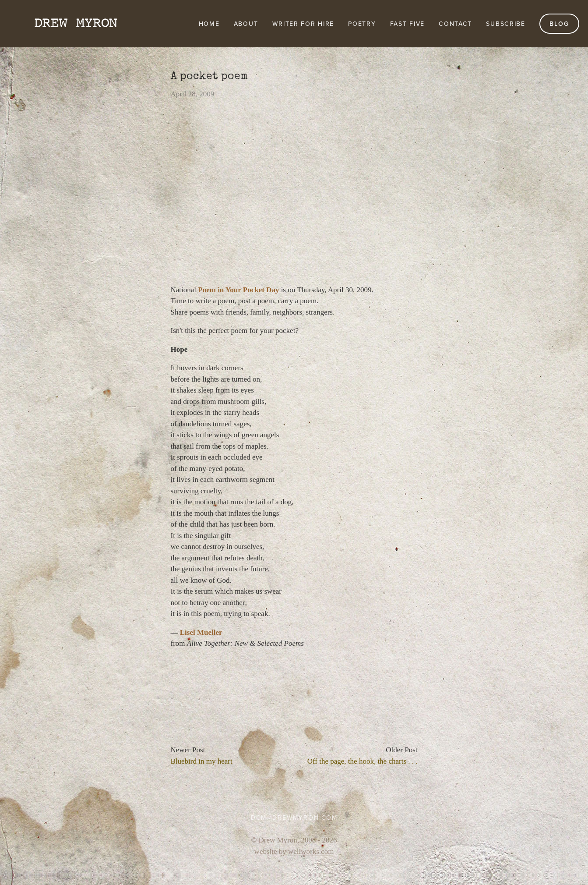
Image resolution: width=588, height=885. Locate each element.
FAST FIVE (407, 24)
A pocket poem (209, 76)
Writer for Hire (303, 24)
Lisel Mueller (201, 632)
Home (209, 24)
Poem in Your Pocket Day (238, 290)
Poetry (362, 24)
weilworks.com (311, 851)
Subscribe (505, 24)
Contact (455, 24)
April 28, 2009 (193, 94)
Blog (559, 24)
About (246, 24)
